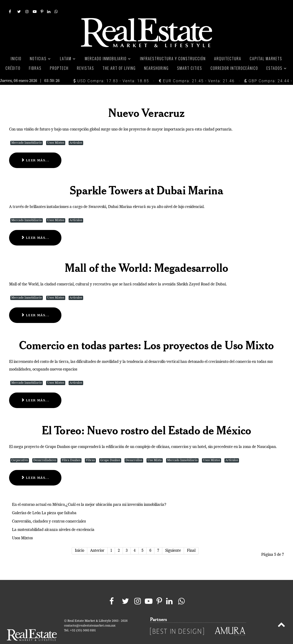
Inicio (79, 540)
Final (191, 540)
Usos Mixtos (56, 132)
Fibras (90, 450)
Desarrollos (134, 450)
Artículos (76, 132)
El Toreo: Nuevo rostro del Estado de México (146, 419)
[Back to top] (281, 615)
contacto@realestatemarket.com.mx (90, 615)
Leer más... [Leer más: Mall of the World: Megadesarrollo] (35, 304)
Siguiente (173, 540)
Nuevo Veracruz (146, 102)
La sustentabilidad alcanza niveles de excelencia (53, 519)
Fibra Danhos (71, 450)
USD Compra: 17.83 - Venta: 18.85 (111, 70)
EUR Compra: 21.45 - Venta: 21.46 (197, 70)
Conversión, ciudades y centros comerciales (49, 511)
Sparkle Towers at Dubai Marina (146, 179)
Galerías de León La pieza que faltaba (44, 502)
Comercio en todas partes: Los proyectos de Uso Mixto (146, 334)
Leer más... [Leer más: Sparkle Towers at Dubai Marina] (35, 227)
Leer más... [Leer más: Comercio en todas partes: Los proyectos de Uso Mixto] (35, 389)
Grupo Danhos (110, 450)
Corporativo (20, 450)
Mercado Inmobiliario (27, 132)
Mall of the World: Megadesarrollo (146, 257)
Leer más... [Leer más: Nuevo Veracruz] (35, 149)
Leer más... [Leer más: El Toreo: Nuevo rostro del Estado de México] (35, 467)
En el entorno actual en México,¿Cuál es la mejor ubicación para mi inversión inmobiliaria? (89, 494)
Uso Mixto (155, 450)
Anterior (97, 540)
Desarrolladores (45, 450)
